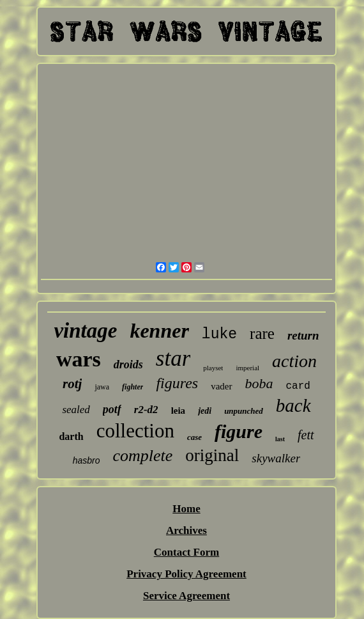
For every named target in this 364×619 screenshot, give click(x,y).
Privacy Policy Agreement (186, 574)
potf (112, 409)
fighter (133, 387)
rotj (72, 384)
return (303, 335)
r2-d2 (146, 410)
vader (221, 386)
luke (219, 334)
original (212, 455)
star (173, 358)
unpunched (244, 411)
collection (135, 431)
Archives (186, 530)
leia (178, 411)
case (194, 437)
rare (262, 333)
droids (128, 364)
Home (186, 509)
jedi (205, 411)
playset (213, 368)
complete (143, 456)
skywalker (276, 458)
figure (239, 431)
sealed (76, 410)
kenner (159, 331)
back (293, 405)
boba (259, 383)
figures (177, 383)
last (280, 439)
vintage (85, 331)
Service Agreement (186, 596)
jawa (102, 387)
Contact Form (186, 552)
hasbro (87, 460)
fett (306, 435)
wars (79, 359)
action (294, 361)
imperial (247, 368)
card (298, 386)
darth (71, 436)
